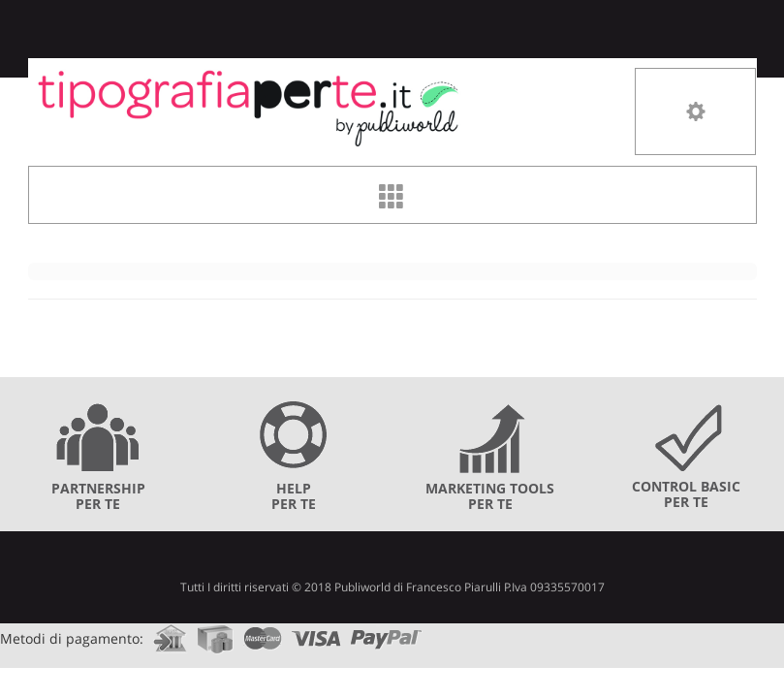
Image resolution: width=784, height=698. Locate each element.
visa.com (316, 633)
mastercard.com (263, 633)
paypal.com (387, 633)
